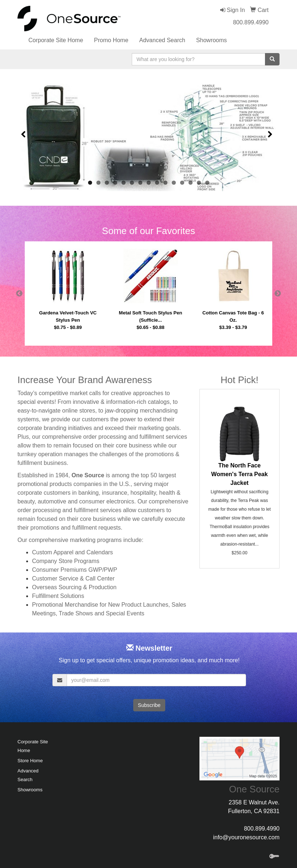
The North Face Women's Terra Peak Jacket (239, 474)
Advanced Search (162, 40)
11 (174, 183)
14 (199, 183)
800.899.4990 (251, 22)
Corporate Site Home (56, 40)
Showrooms (211, 40)
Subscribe (149, 705)
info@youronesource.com (246, 837)
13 (191, 183)
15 (207, 183)
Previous (19, 294)
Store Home (30, 761)
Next (278, 294)
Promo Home (111, 40)
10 (165, 183)
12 (182, 183)
